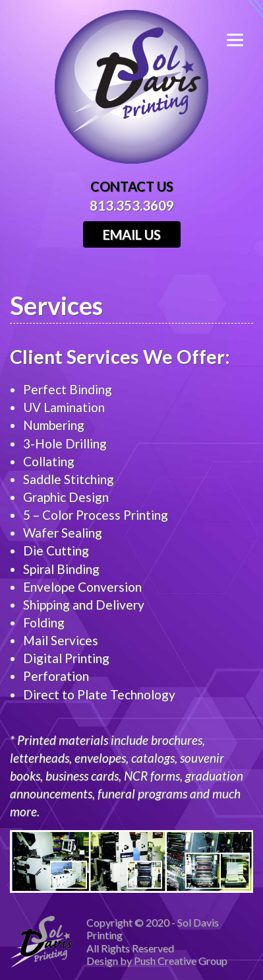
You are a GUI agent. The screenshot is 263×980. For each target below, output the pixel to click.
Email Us (132, 234)
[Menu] (245, 38)
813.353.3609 (132, 205)
